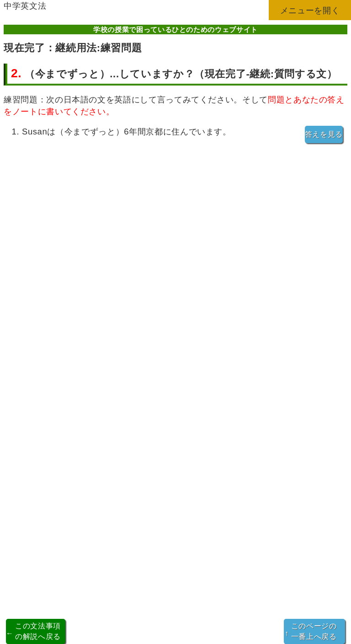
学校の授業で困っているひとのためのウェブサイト (175, 30)
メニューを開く (310, 10)
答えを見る (324, 134)
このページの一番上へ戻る (311, 631)
